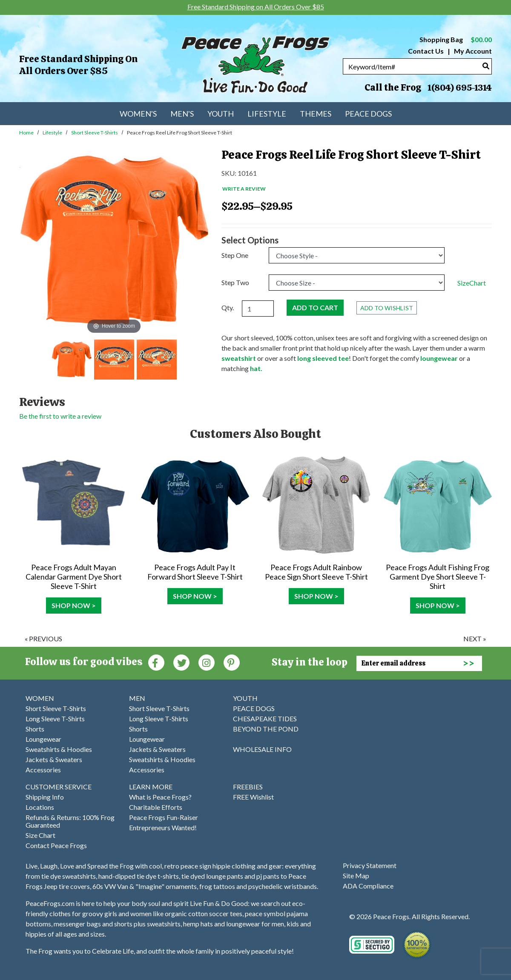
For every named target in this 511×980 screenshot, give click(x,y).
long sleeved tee (323, 358)
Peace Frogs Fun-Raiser (164, 817)
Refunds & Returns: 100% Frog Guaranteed (70, 821)
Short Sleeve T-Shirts (95, 133)
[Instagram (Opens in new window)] (207, 662)
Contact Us (426, 51)
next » (475, 639)
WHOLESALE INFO (262, 749)
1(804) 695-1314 (459, 88)
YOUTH (245, 698)
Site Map (356, 876)
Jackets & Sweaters (54, 759)
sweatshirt (239, 358)
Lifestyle (52, 133)
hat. (256, 368)
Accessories (43, 770)
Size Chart (40, 835)
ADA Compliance (368, 886)
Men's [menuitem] (182, 114)
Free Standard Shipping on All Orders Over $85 (78, 65)
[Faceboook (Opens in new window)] (156, 662)
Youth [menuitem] (221, 114)
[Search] (486, 66)
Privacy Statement (370, 865)
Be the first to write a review (60, 416)
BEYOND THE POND (266, 729)
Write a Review (244, 189)
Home (26, 133)
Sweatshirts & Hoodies (59, 749)
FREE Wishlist (253, 797)
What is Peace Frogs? (160, 797)
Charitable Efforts (156, 807)
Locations (40, 807)
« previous (43, 639)
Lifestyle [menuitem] (267, 114)
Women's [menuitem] (138, 114)
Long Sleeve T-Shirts (55, 719)
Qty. (228, 307)
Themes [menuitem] (316, 114)
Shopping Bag (456, 39)
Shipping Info (45, 797)
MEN (137, 698)
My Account (472, 51)
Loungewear (43, 739)
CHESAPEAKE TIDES (265, 719)
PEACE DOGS (254, 708)
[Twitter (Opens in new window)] (181, 662)
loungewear (439, 358)
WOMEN (40, 698)
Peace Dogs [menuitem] (368, 114)
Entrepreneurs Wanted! (163, 827)
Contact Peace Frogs (56, 845)
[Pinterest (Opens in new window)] (232, 662)
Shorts (35, 729)
